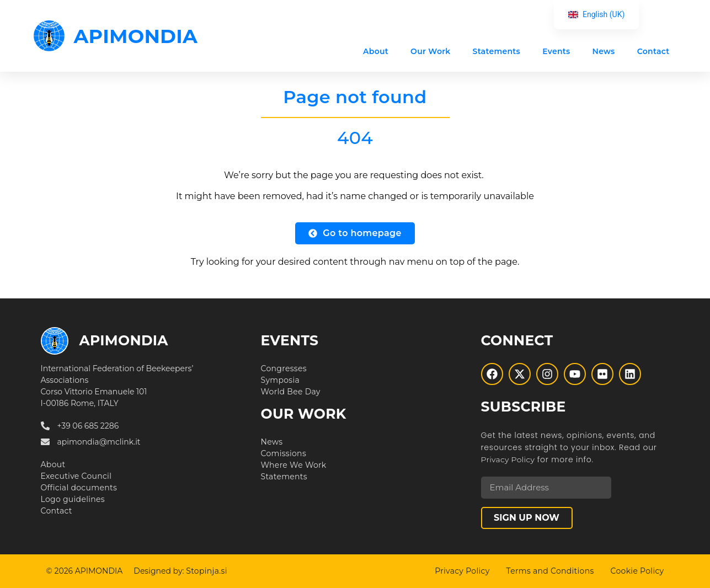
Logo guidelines (73, 499)
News (604, 51)
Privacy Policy (508, 459)
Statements (497, 51)
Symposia (281, 380)
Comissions (284, 453)
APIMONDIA (136, 36)
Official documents (79, 488)
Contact (653, 51)
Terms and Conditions (550, 571)
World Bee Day (291, 392)
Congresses (284, 368)
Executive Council (76, 476)
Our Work (430, 51)
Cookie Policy (637, 571)
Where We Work (294, 465)
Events (556, 51)
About (376, 51)
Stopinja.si (207, 571)
